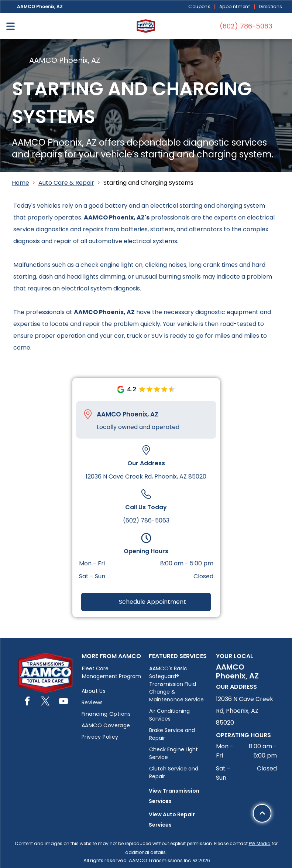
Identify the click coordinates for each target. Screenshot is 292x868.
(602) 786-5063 (146, 520)
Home (20, 183)
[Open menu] (11, 26)
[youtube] (63, 702)
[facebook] (27, 702)
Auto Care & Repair (66, 183)
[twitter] (45, 702)
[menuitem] (200, 7)
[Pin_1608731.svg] (88, 414)
